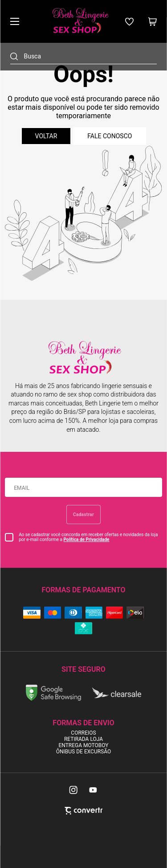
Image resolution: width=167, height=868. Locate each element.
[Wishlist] (129, 22)
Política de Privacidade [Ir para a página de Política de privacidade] (86, 539)
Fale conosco (110, 136)
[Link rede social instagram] (74, 790)
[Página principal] (80, 21)
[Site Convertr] (83, 811)
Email (22, 488)
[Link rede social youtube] (93, 790)
